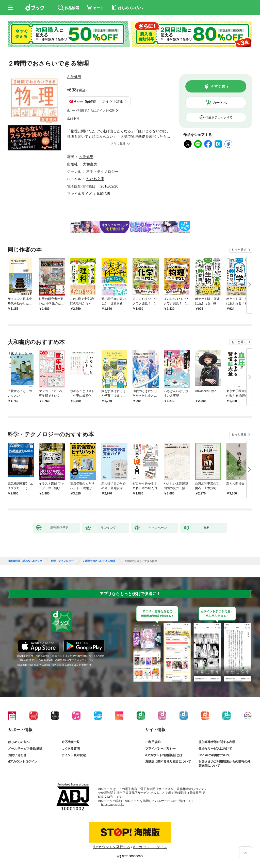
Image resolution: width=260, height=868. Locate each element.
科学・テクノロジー (102, 172)
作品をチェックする (219, 117)
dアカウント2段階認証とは (164, 755)
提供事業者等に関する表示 (217, 742)
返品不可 (73, 118)
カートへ (220, 103)
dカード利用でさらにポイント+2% (91, 111)
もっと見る (239, 250)
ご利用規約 (153, 742)
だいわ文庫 (95, 179)
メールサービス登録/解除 (25, 749)
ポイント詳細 (113, 101)
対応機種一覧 (71, 742)
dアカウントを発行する (111, 847)
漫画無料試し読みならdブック (25, 561)
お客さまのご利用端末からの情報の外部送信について (224, 764)
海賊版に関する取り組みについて (168, 762)
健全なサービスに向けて (215, 749)
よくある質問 (71, 749)
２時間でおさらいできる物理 (99, 561)
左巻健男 (74, 77)
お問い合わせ (17, 755)
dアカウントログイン (23, 762)
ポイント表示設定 (74, 755)
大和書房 (90, 164)
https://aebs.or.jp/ (113, 805)
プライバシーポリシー (160, 749)
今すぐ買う (220, 86)
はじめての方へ (19, 742)
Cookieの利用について (214, 755)
